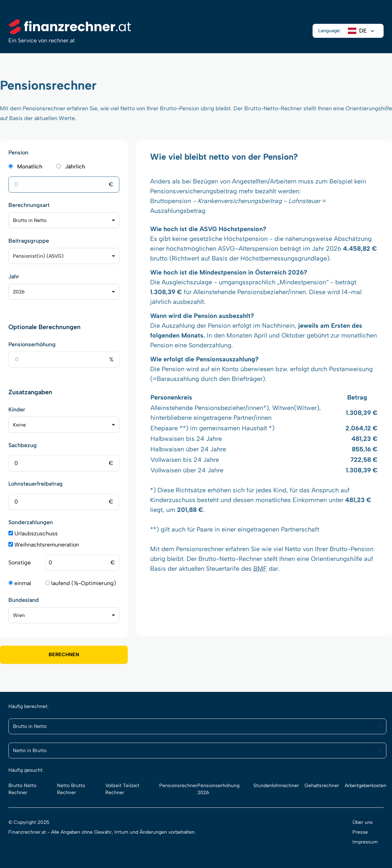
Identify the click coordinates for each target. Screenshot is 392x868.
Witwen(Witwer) (296, 408)
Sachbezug (23, 445)
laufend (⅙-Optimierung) (81, 583)
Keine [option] (19, 425)
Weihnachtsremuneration (44, 545)
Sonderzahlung (210, 345)
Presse (360, 832)
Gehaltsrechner (322, 786)
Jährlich (75, 166)
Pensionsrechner (200, 549)
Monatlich (30, 166)
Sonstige (20, 563)
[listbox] (64, 220)
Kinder (17, 409)
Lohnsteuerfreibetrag (36, 484)
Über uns (363, 822)
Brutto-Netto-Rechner (273, 108)
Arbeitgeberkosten (366, 786)
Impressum (365, 842)
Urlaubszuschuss (33, 533)
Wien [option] (19, 615)
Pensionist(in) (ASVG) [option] (38, 256)
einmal (20, 583)
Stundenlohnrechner (276, 786)
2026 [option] (19, 292)
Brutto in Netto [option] (30, 220)
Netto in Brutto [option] (30, 751)
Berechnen (64, 655)
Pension (18, 152)
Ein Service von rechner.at (42, 40)
